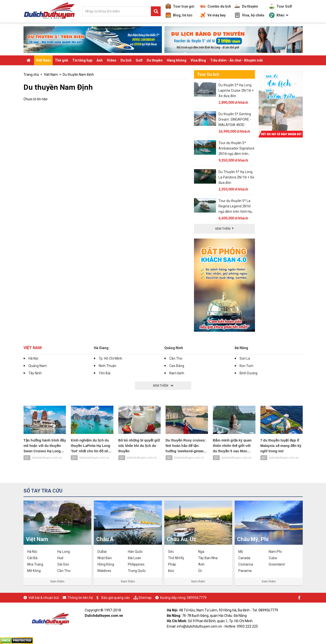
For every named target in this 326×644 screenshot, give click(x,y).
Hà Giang (101, 348)
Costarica (246, 564)
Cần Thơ (176, 358)
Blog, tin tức (179, 15)
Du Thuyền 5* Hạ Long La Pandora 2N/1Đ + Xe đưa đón (236, 177)
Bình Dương (248, 373)
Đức (171, 571)
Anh (201, 564)
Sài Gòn (63, 564)
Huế (60, 558)
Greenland (277, 564)
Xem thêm (57, 581)
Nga (201, 552)
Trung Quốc (137, 571)
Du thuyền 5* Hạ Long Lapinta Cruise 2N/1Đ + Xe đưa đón (236, 90)
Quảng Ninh (174, 348)
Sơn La (245, 358)
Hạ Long (64, 552)
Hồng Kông (106, 564)
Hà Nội (33, 358)
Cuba (273, 558)
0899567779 (197, 598)
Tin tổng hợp (82, 60)
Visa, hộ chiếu (249, 15)
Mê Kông (34, 571)
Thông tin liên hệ (80, 598)
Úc (200, 571)
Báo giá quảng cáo (116, 598)
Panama (245, 571)
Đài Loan (134, 558)
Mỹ (241, 552)
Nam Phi (275, 552)
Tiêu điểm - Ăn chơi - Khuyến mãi (236, 60)
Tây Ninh (35, 373)
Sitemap (145, 598)
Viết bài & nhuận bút (44, 598)
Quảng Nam (38, 366)
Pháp (172, 564)
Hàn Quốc (135, 552)
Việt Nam (43, 60)
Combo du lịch (216, 6)
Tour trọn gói (180, 6)
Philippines (136, 564)
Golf (139, 60)
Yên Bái (105, 373)
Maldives (104, 571)
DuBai (102, 552)
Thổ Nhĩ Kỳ (176, 558)
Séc (171, 552)
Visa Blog (198, 60)
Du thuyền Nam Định (78, 75)
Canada (244, 558)
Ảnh (100, 60)
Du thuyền (246, 6)
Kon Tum (246, 366)
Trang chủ (31, 75)
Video (112, 60)
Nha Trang (35, 564)
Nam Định (177, 373)
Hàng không (177, 60)
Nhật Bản (105, 558)
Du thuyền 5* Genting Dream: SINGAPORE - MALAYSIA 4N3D (235, 119)
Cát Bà (32, 558)
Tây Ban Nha (208, 558)
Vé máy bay (213, 15)
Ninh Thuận (108, 366)
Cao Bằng (177, 366)
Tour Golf (281, 6)
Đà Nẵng (241, 348)
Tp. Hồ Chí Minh (110, 358)
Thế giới (61, 60)
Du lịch (126, 60)
